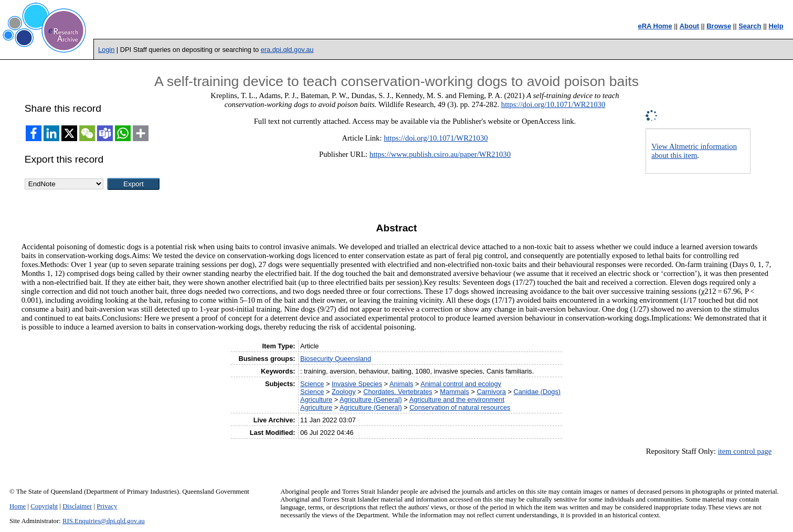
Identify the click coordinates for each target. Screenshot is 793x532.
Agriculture (316, 400)
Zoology (344, 392)
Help (776, 26)
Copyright (44, 506)
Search (750, 26)
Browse (719, 26)
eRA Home (655, 26)
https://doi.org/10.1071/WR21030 (553, 104)
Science (312, 384)
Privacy (107, 506)
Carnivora (491, 392)
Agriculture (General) (371, 400)
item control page (745, 451)
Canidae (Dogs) (537, 392)
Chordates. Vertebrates (398, 392)
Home (18, 506)
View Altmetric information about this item (694, 151)
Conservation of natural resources (460, 407)
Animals (401, 384)
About (690, 26)
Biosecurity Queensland (336, 359)
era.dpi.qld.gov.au (287, 50)
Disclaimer (77, 506)
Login (106, 50)
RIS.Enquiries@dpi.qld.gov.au (104, 521)
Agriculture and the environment (457, 400)
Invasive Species (357, 384)
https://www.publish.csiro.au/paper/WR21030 (440, 154)
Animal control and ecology (461, 384)
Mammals (454, 392)
